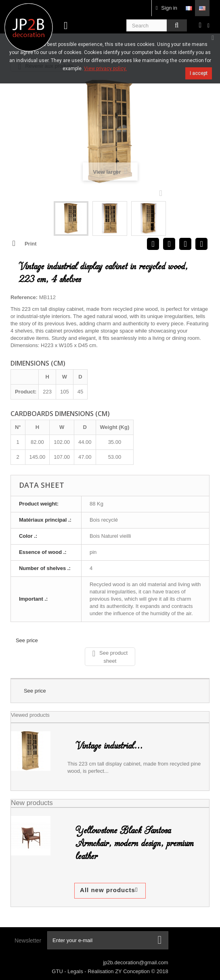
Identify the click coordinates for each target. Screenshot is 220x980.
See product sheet (110, 657)
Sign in (167, 8)
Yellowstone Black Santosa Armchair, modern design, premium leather (134, 843)
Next (163, 193)
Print (31, 244)
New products (32, 803)
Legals (76, 971)
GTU (58, 971)
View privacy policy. (105, 69)
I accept (199, 73)
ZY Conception (133, 971)
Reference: (24, 297)
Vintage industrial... (109, 746)
